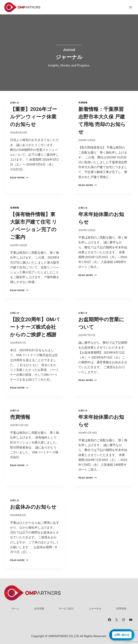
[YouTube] (131, 620)
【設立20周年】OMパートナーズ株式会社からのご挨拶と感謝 (35, 327)
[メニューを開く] (130, 7)
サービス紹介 (66, 609)
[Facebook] (110, 620)
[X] (117, 620)
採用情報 (121, 609)
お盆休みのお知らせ (33, 507)
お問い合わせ (122, 635)
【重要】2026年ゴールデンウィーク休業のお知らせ (34, 117)
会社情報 (39, 609)
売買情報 (83, 103)
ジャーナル (95, 609)
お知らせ (15, 103)
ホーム (15, 609)
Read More (19, 178)
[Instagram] (124, 620)
